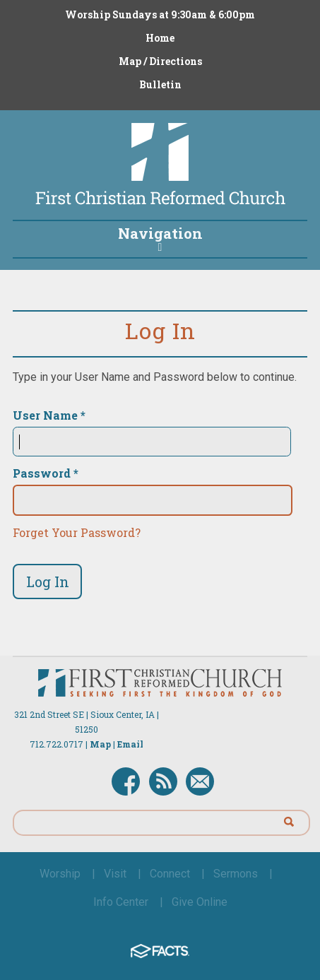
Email (130, 744)
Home (160, 38)
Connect (170, 874)
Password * (46, 473)
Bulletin (160, 84)
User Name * (49, 415)
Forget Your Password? (77, 532)
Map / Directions (160, 61)
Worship (60, 874)
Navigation (160, 238)
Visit (115, 874)
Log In (48, 581)
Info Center (121, 902)
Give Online (200, 902)
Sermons (236, 874)
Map (100, 744)
